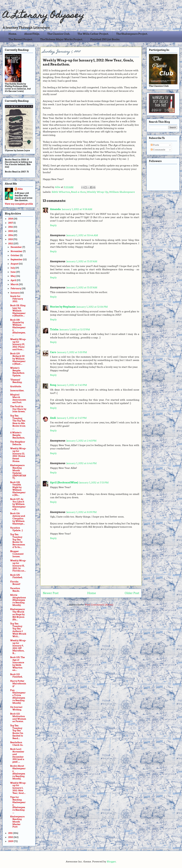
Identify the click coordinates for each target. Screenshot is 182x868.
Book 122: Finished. (16, 676)
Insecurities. (17, 391)
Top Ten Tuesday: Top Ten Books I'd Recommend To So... (18, 541)
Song (53, 385)
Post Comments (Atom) (99, 605)
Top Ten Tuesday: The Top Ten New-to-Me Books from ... (18, 422)
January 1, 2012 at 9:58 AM (77, 209)
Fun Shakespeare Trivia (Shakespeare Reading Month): (18, 697)
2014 (11, 235)
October (15, 255)
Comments (158, 150)
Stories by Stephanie (63, 307)
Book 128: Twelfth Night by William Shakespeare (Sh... (18, 489)
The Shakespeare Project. (132, 34)
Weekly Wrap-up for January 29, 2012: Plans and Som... (18, 344)
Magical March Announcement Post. (18, 398)
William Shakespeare (122, 192)
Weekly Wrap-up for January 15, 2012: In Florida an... (18, 566)
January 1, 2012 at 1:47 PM (72, 418)
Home (92, 593)
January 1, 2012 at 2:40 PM (81, 441)
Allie (58, 187)
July (13, 268)
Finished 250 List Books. (105, 40)
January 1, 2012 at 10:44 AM (82, 235)
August (15, 264)
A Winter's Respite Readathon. (18, 435)
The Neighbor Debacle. (18, 443)
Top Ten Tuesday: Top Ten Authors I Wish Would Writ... (18, 630)
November (17, 251)
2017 (11, 223)
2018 (11, 219)
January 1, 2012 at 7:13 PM (94, 483)
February (16, 288)
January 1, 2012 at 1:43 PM (72, 385)
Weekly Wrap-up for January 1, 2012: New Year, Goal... (18, 788)
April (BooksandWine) (64, 483)
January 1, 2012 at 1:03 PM (72, 352)
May (13, 276)
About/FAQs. (32, 34)
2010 (11, 837)
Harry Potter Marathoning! (18, 684)
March (15, 284)
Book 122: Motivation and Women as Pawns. (18, 718)
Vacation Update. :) (16, 529)
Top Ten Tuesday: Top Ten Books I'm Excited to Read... (17, 732)
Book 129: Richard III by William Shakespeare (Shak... (18, 359)
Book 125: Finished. (16, 576)
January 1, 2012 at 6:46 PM (81, 463)
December (16, 247)
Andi (53, 418)
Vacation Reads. (15, 590)
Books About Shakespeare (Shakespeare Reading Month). (18, 772)
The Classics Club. (59, 34)
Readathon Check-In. (17, 744)
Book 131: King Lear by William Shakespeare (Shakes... (18, 311)
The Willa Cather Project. (93, 34)
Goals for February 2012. (17, 299)
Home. (13, 34)
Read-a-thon (78, 192)
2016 (11, 227)
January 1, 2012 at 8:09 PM (81, 512)
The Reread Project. (21, 40)
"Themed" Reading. (16, 381)
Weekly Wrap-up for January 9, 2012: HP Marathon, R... (18, 647)
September (17, 260)
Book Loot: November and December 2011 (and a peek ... (17, 755)
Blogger (111, 862)
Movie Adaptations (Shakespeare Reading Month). (18, 600)
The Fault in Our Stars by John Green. (18, 409)
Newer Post (51, 593)
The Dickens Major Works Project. (62, 40)
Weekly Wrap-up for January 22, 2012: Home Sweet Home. (18, 455)
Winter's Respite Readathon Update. (17, 372)
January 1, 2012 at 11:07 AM (82, 261)
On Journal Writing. (16, 708)
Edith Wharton (61, 192)
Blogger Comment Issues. (17, 554)
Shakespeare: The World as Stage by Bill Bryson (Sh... (18, 614)
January (15, 293)
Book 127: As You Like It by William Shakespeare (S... (18, 504)
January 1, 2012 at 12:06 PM (92, 307)
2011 (11, 833)
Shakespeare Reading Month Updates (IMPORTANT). (18, 472)
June (13, 272)
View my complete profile (19, 204)
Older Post (132, 593)
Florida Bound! (15, 583)
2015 (11, 231)
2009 (11, 841)
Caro (53, 352)
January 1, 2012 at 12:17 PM (75, 330)
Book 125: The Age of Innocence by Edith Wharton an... (17, 664)
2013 (11, 239)
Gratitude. (16, 386)
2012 (11, 244)
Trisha (54, 330)
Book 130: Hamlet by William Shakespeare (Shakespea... (18, 328)
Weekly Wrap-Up (97, 192)
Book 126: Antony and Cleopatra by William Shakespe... (18, 518)
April (14, 280)
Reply (53, 225)
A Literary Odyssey (43, 16)
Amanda (55, 209)
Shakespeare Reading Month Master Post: (17, 822)
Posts (155, 145)
